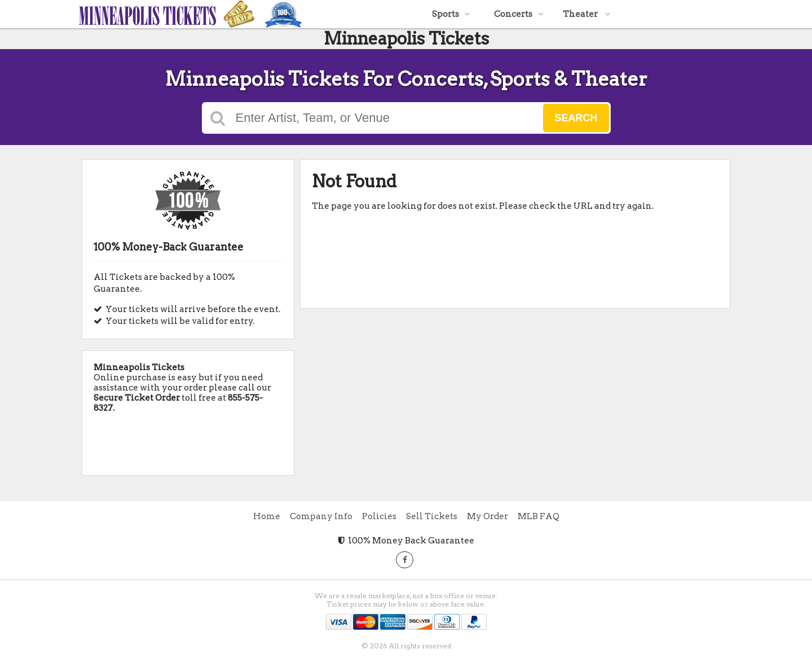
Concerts (519, 14)
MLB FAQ (539, 516)
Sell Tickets (432, 516)
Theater (587, 14)
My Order (487, 516)
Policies (379, 516)
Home (267, 516)
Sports (451, 14)
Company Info (321, 516)
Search (576, 118)
